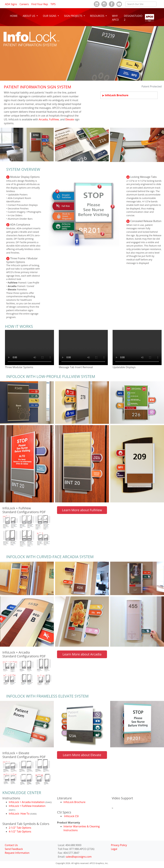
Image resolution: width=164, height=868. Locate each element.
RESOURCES (97, 16)
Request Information (17, 853)
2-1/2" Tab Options (20, 828)
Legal (114, 849)
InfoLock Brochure (117, 95)
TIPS (53, 4)
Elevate (70, 119)
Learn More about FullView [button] (82, 510)
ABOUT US (29, 16)
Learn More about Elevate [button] (82, 755)
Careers (24, 4)
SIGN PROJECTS (74, 16)
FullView (54, 119)
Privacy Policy (119, 845)
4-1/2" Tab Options (20, 832)
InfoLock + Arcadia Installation (27, 802)
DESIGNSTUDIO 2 (133, 18)
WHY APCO (115, 18)
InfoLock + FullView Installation (27, 806)
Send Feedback (14, 849)
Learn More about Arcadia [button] (82, 654)
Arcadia (43, 119)
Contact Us (11, 845)
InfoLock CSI (71, 816)
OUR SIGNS (50, 16)
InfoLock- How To (19, 814)
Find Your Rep (40, 4)
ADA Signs (11, 4)
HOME (14, 16)
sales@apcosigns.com (79, 857)
